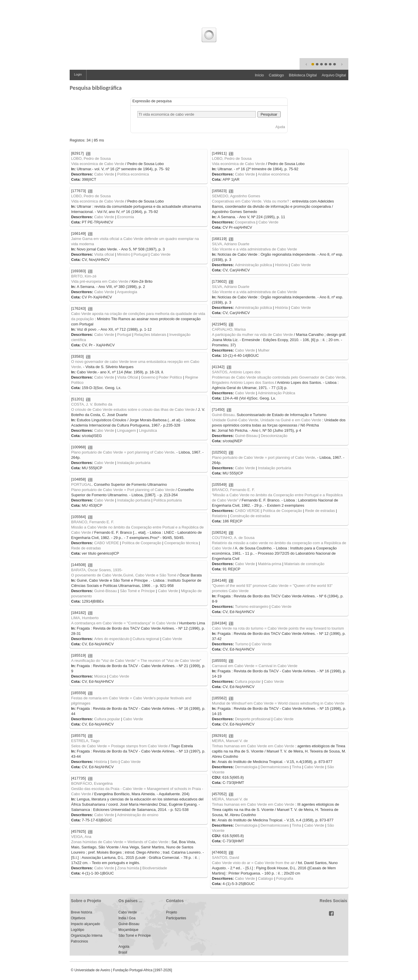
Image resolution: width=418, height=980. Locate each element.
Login (78, 74)
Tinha (296, 767)
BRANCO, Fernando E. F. (233, 490)
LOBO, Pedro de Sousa (91, 158)
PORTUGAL (81, 484)
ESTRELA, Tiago (85, 741)
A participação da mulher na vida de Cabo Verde (252, 335)
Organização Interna (87, 936)
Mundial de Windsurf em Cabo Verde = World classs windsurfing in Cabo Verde (278, 703)
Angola (124, 947)
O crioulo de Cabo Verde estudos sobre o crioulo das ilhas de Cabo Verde (133, 410)
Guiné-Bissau (223, 415)
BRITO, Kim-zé (84, 276)
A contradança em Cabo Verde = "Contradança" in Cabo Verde (124, 623)
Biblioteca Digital (303, 75)
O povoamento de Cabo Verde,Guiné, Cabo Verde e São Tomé (124, 575)
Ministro (124, 254)
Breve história (81, 912)
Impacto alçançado (85, 924)
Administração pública (253, 265)
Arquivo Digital (334, 75)
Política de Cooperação (282, 511)
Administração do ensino (138, 815)
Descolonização (274, 436)
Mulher (264, 350)
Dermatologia (246, 767)
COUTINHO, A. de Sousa (233, 538)
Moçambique (128, 930)
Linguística (148, 430)
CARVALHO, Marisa (229, 329)
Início (259, 75)
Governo (148, 377)
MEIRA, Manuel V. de (230, 741)
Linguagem (127, 430)
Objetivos (78, 918)
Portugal (140, 254)
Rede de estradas (320, 511)
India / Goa (127, 918)
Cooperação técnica (181, 543)
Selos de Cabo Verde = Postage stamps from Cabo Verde (119, 746)
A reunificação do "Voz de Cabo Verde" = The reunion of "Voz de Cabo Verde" (136, 661)
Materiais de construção (305, 564)
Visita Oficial (128, 377)
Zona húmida (128, 868)
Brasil (123, 952)
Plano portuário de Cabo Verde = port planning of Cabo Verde (123, 452)
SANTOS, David (226, 858)
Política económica (133, 174)
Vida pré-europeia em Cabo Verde (100, 281)
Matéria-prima (270, 564)
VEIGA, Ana (81, 837)
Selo (114, 762)
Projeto (172, 912)
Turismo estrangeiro (252, 607)
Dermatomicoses (275, 767)
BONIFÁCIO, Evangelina (92, 783)
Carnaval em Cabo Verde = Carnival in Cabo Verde (255, 666)
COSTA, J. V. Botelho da (92, 404)
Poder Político (170, 377)
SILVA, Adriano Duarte (231, 244)
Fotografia (285, 878)
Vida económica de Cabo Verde (98, 164)
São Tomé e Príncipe (137, 591)
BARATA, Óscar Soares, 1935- (97, 570)
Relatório (219, 516)
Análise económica (274, 174)
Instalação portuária (134, 463)
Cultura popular (248, 681)
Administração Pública (276, 393)
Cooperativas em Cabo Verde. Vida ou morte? (251, 201)
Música (100, 676)
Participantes (176, 918)
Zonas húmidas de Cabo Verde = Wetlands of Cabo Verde (120, 842)
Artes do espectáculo (112, 639)
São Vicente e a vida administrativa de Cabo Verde (254, 249)
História (281, 265)
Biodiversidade (155, 868)
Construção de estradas (250, 516)
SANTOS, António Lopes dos (236, 372)
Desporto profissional (253, 719)
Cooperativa (245, 222)
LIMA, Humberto (85, 618)
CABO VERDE (247, 511)
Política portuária (168, 500)
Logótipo (78, 930)
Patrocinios (79, 941)
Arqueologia (127, 292)
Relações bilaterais (150, 335)
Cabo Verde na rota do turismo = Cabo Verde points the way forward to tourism (278, 628)
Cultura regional (146, 639)
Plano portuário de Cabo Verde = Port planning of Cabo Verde (123, 490)
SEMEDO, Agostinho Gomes (236, 196)
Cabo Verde (104, 174)
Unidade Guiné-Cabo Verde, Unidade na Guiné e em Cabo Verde (267, 420)
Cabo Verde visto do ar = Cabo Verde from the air (253, 863)
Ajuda (280, 127)
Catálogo (276, 75)
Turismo (242, 644)
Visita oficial (104, 254)
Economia (126, 217)
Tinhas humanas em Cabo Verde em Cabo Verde (253, 746)
